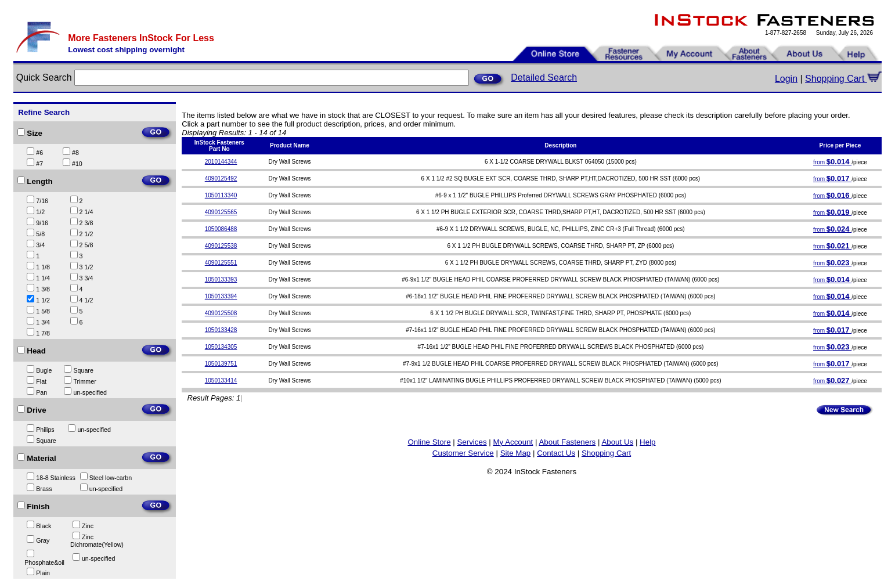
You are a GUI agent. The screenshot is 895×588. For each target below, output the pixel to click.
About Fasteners (567, 442)
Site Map (516, 453)
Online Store (429, 442)
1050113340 (221, 195)
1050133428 (221, 330)
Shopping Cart (843, 79)
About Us (617, 442)
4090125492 (221, 178)
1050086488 (221, 229)
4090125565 (221, 212)
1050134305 (221, 347)
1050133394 (221, 296)
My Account (513, 442)
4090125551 (221, 263)
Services (472, 442)
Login (786, 79)
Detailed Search (544, 77)
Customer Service (463, 453)
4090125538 (221, 246)
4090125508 (221, 313)
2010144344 (221, 162)
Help (647, 442)
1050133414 (221, 380)
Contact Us (556, 453)
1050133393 (221, 279)
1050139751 (221, 364)
